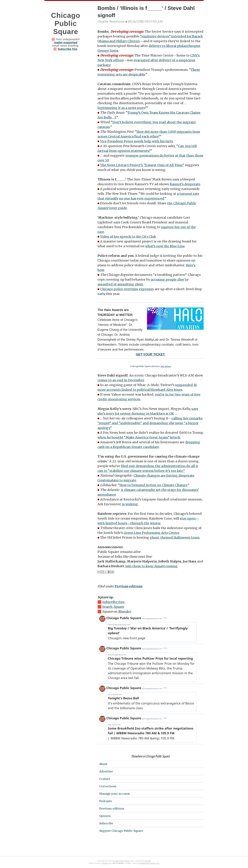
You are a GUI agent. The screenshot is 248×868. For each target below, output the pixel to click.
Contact (105, 779)
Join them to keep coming (152, 566)
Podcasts (106, 801)
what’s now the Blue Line (165, 246)
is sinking (130, 504)
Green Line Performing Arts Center (151, 533)
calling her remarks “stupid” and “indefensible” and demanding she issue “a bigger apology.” (150, 423)
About (103, 764)
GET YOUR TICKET (150, 354)
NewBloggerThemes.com (150, 863)
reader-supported (66, 42)
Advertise (106, 771)
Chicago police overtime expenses (127, 289)
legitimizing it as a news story (121, 108)
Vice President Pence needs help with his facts (137, 141)
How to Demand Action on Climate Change (153, 485)
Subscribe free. (114, 602)
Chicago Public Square (66, 23)
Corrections (108, 786)
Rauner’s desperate (185, 184)
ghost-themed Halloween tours (175, 537)
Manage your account (115, 794)
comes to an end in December (121, 380)
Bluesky (125, 611)
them (139, 284)
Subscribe (106, 823)
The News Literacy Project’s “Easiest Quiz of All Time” (142, 165)
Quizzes (105, 816)
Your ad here (166, 366)
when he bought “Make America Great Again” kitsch (139, 437)
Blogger (148, 861)
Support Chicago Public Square (121, 831)
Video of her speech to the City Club (128, 237)
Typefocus (106, 863)
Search (113, 607)
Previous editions (129, 586)
